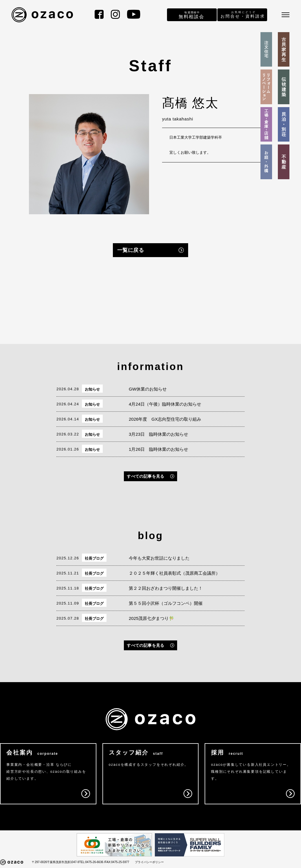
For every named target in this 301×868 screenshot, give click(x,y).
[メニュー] (286, 15)
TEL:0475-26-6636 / (92, 862)
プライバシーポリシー (149, 862)
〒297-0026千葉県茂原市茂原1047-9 (55, 862)
